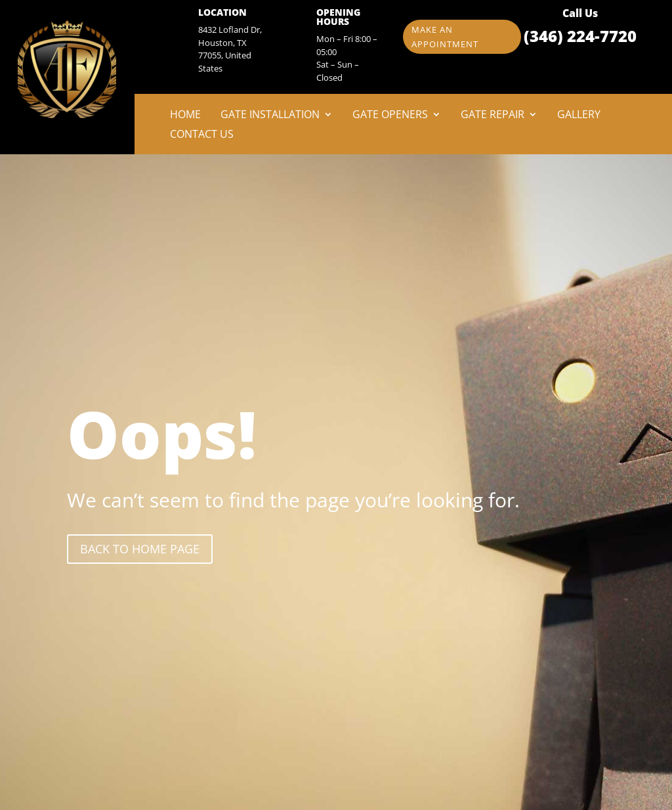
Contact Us (202, 135)
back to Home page (140, 549)
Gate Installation (270, 116)
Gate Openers (390, 116)
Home (185, 116)
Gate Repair (493, 116)
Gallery (579, 116)
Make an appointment (445, 37)
